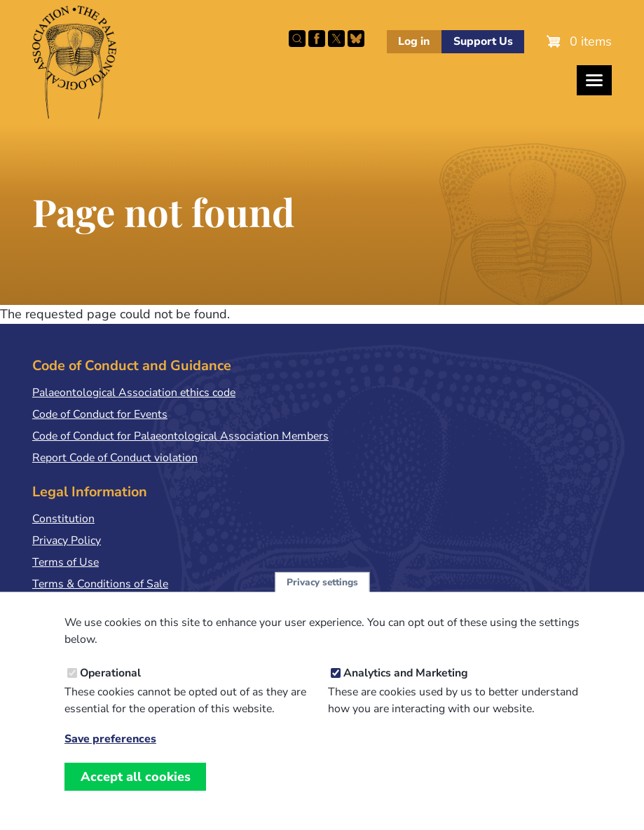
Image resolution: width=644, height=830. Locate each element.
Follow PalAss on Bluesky (356, 39)
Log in (414, 41)
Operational (110, 688)
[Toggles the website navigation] (594, 80)
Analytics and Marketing (406, 688)
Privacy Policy (67, 540)
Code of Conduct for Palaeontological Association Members (180, 436)
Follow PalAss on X (336, 39)
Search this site (297, 39)
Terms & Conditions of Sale (100, 584)
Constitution (63, 519)
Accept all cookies (136, 791)
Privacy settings (322, 597)
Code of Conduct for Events (100, 414)
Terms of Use (66, 562)
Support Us (483, 41)
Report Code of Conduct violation (115, 458)
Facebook (317, 39)
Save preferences (110, 754)
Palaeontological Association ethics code (134, 393)
